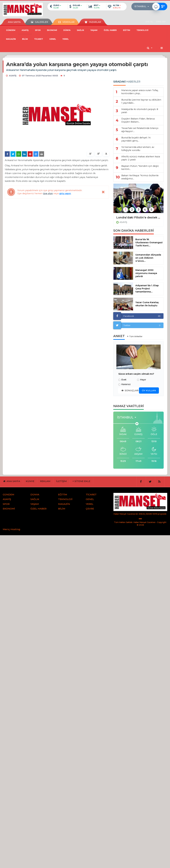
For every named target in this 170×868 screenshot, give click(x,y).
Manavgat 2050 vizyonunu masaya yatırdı (146, 273)
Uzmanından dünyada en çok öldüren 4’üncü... (148, 258)
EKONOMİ (52, 30)
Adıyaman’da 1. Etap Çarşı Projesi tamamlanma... (147, 289)
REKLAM (45, 481)
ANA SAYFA (14, 22)
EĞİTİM (127, 30)
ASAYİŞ (25, 30)
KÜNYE (30, 481)
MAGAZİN (11, 39)
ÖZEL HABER (110, 30)
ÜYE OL (149, 22)
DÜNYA (67, 30)
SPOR (38, 30)
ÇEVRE (90, 509)
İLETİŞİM (61, 481)
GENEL (53, 39)
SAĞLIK (80, 30)
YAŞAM (94, 30)
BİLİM (25, 39)
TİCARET (39, 39)
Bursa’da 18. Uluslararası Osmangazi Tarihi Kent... (149, 242)
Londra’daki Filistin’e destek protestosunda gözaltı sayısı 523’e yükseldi (138, 218)
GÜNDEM (11, 30)
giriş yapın (65, 193)
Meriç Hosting (12, 529)
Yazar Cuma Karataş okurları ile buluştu (147, 304)
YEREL (66, 39)
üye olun (48, 193)
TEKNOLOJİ (142, 30)
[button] (143, 7)
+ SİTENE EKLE (81, 481)
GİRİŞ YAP (161, 22)
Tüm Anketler (136, 336)
